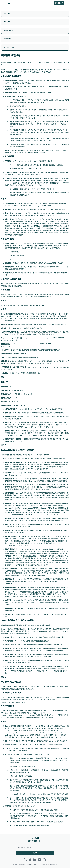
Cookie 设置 (37, 864)
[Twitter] (26, 860)
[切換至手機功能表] (67, 3)
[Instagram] (44, 860)
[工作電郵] (35, 848)
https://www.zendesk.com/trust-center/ (13, 702)
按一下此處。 (48, 72)
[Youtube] (39, 860)
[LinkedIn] (35, 860)
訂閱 (35, 853)
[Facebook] (30, 860)
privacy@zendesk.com (53, 181)
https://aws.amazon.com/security (16, 546)
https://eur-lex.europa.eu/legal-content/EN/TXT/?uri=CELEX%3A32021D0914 (42, 728)
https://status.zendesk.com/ (17, 354)
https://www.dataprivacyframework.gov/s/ (14, 715)
